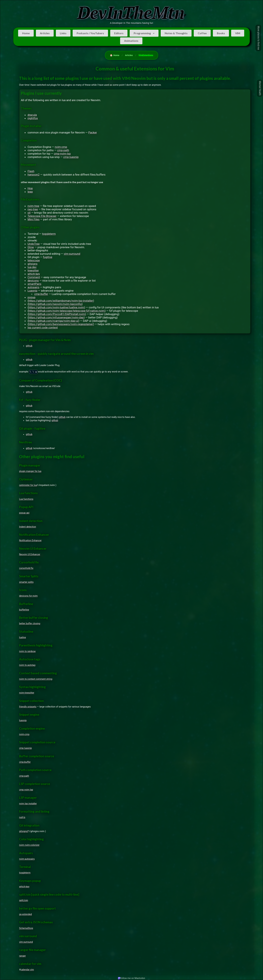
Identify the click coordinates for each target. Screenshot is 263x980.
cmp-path (63, 150)
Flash (31, 171)
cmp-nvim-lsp (62, 154)
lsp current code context (43, 328)
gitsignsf (24, 831)
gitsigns (32, 264)
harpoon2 (33, 175)
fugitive (48, 257)
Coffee (202, 33)
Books (221, 33)
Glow (31, 247)
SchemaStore (26, 928)
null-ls (22, 817)
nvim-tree (33, 206)
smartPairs (34, 284)
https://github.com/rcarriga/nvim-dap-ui (53, 321)
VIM (238, 33)
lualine (23, 637)
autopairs (33, 287)
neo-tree (33, 209)
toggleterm (49, 234)
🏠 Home (115, 55)
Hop (30, 188)
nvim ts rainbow (27, 651)
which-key (34, 274)
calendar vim (27, 970)
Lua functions (26, 499)
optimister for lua (28, 485)
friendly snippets (28, 707)
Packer (93, 132)
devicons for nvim (28, 596)
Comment (34, 277)
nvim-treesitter (27, 693)
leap (30, 192)
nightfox (33, 118)
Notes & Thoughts (176, 33)
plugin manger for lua (30, 471)
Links (63, 33)
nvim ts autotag (27, 665)
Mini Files (33, 219)
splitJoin (24, 900)
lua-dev (32, 267)
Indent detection (28, 527)
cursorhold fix (26, 568)
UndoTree (34, 244)
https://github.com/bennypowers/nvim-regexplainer (61, 324)
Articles (45, 33)
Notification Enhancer (30, 540)
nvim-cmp (61, 147)
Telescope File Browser (42, 216)
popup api (24, 513)
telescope (34, 260)
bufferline (24, 610)
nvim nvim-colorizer (29, 845)
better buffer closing (30, 623)
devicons (33, 281)
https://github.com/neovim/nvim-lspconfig (55, 304)
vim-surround (72, 254)
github (29, 346)
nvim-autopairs (27, 859)
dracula (32, 115)
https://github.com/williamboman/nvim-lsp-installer (61, 301)
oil (29, 213)
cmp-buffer (41, 294)
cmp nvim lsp (26, 790)
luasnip (23, 720)
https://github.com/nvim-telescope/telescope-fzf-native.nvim (67, 311)
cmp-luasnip (71, 157)
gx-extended (25, 914)
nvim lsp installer (28, 804)
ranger (22, 956)
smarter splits (26, 582)
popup (31, 297)
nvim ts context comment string (36, 679)
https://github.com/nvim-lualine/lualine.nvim (56, 307)
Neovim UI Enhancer (30, 554)
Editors (119, 33)
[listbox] (144, 33)
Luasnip (32, 291)
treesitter (33, 270)
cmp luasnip (25, 748)
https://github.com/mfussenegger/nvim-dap (56, 317)
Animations (131, 41)
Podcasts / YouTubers (90, 33)
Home (26, 33)
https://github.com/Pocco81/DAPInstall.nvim (57, 314)
